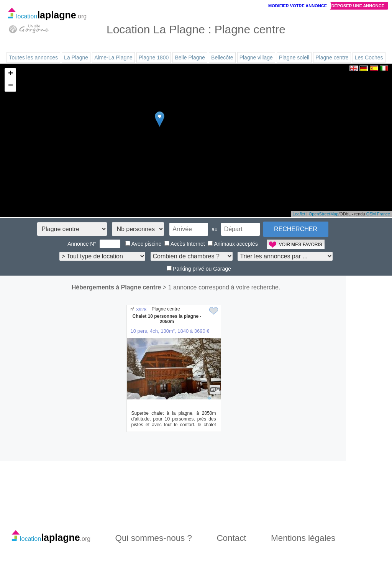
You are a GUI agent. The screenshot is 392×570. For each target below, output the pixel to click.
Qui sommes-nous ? (154, 538)
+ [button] (11, 74)
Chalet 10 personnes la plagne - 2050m (167, 319)
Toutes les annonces (33, 57)
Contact (231, 538)
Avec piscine (143, 244)
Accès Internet (185, 244)
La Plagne (76, 57)
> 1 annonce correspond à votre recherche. (221, 287)
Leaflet (299, 214)
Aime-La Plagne (113, 57)
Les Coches (369, 57)
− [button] (11, 86)
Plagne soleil (294, 57)
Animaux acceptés (233, 244)
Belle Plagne (190, 57)
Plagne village (256, 57)
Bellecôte (222, 57)
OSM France (378, 214)
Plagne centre (332, 57)
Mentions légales (303, 538)
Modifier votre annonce (298, 6)
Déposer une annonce (358, 6)
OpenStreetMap (324, 214)
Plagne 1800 (154, 57)
